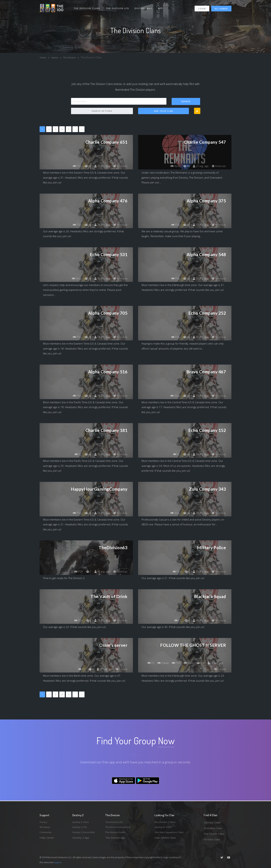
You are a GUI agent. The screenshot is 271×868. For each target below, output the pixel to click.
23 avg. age (101, 621)
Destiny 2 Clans (82, 822)
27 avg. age (199, 166)
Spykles (58, 862)
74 (85, 279)
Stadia (178, 663)
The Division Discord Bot (120, 828)
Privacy (44, 822)
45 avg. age (199, 621)
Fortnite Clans (212, 839)
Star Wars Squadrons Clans (170, 834)
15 (85, 513)
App (162, 7)
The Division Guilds (116, 834)
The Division (72, 57)
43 (184, 454)
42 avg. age (101, 279)
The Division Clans (87, 7)
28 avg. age (199, 513)
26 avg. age (101, 225)
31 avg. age (101, 166)
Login (202, 7)
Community (46, 834)
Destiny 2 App (81, 839)
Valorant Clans (212, 822)
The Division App (115, 839)
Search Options (102, 111)
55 (85, 396)
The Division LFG (118, 7)
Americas (120, 166)
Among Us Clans (164, 828)
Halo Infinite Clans (165, 839)
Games (56, 57)
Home (43, 57)
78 (85, 337)
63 (184, 396)
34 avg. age (199, 454)
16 (184, 279)
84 (184, 166)
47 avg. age (103, 669)
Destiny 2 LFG (81, 828)
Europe (121, 669)
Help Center (47, 839)
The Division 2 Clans (166, 822)
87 (184, 225)
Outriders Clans (213, 828)
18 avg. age (101, 337)
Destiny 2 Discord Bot (86, 834)
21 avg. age (101, 513)
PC (74, 454)
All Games (221, 7)
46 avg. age (101, 572)
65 (184, 337)
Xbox (172, 166)
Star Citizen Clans (214, 834)
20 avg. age (101, 454)
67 (85, 166)
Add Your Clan (163, 111)
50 (85, 225)
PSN (73, 166)
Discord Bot (145, 7)
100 (219, 663)
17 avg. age (199, 225)
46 (85, 454)
